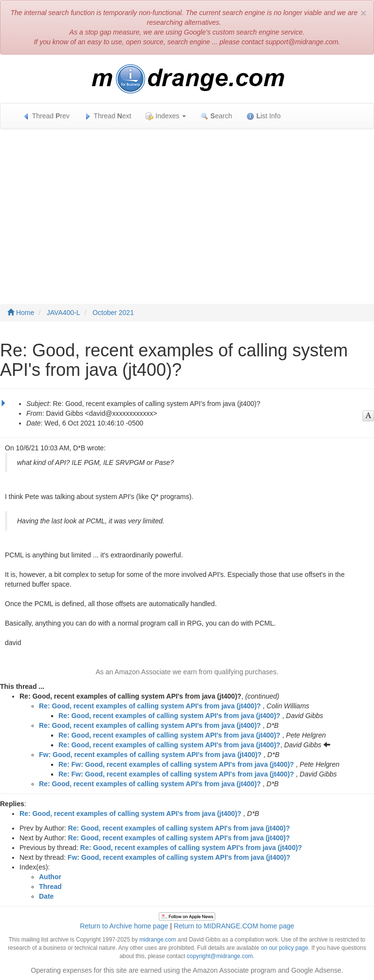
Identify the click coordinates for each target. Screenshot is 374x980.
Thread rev (46, 116)
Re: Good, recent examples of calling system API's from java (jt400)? (150, 706)
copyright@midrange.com (220, 956)
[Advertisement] (187, 206)
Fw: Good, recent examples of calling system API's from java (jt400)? (150, 755)
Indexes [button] (166, 116)
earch (216, 116)
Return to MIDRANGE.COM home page (234, 926)
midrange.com (158, 940)
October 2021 (113, 313)
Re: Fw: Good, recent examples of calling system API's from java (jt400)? (176, 764)
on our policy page (285, 948)
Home (21, 313)
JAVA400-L (64, 313)
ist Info (263, 116)
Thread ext (108, 116)
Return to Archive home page (124, 926)
